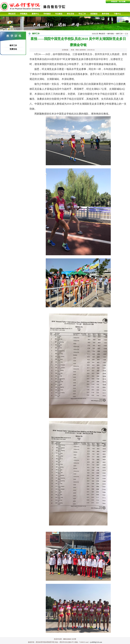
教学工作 (13, 45)
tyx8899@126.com (96, 642)
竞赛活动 (13, 49)
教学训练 (106, 14)
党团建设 (94, 14)
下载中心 (117, 14)
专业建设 (59, 14)
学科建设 (47, 14)
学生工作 (82, 14)
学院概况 (24, 14)
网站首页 (12, 14)
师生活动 (70, 14)
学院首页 (114, 2)
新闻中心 (35, 14)
